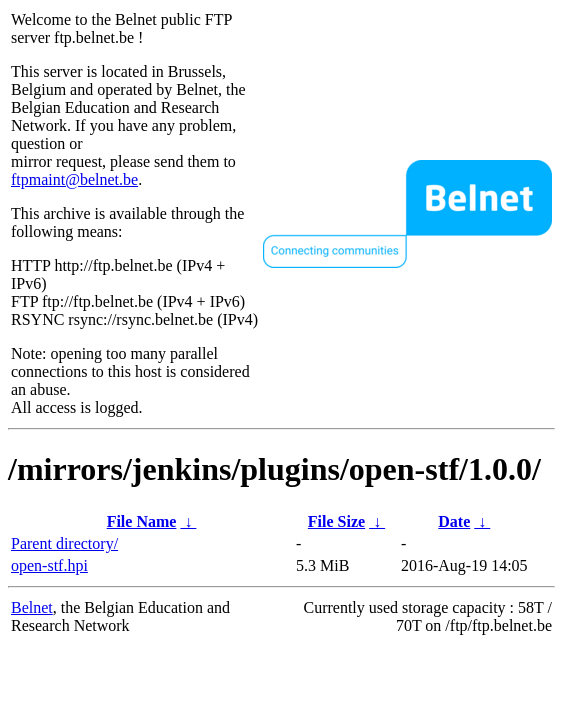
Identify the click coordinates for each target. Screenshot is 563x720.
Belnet (32, 607)
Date (454, 521)
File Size (336, 521)
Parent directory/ (64, 543)
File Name (142, 521)
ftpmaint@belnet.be (74, 179)
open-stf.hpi (49, 565)
